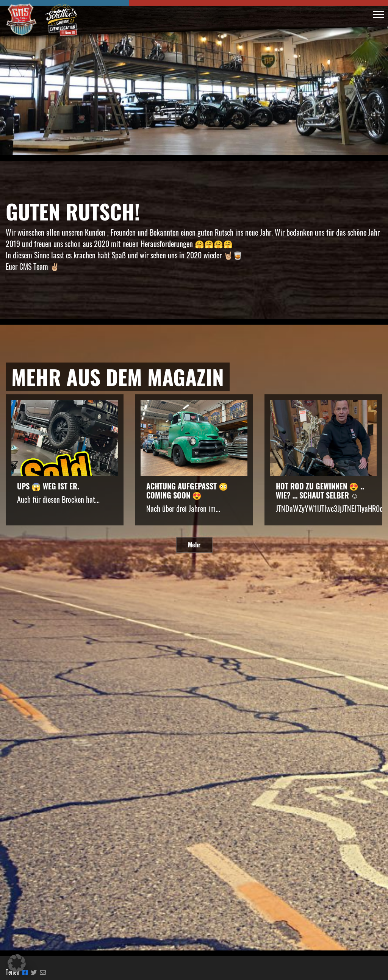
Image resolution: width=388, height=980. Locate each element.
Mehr (194, 545)
